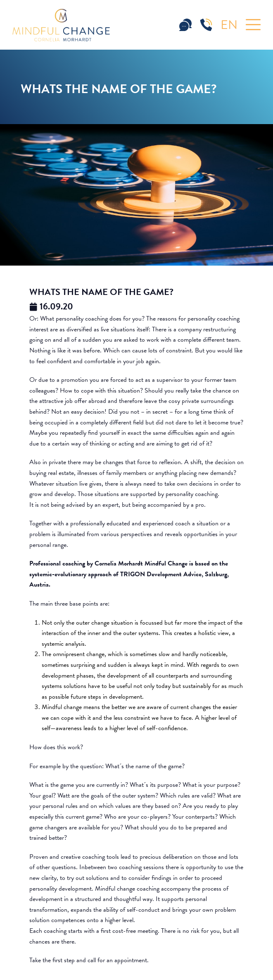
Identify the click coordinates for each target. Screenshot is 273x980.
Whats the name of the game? (101, 292)
